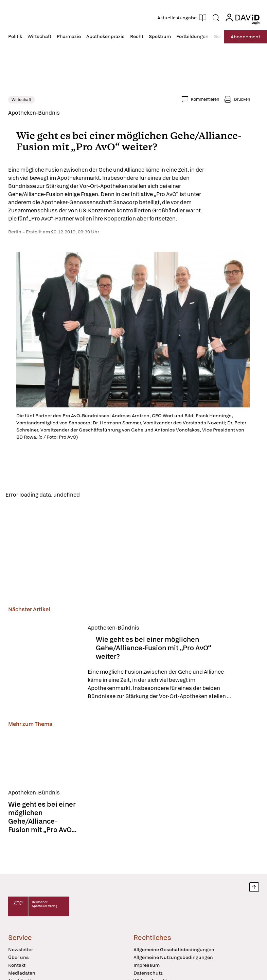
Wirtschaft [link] (21, 100)
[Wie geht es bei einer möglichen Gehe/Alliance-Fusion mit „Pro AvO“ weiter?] (44, 663)
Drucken (242, 99)
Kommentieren (205, 99)
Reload (94, 495)
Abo (244, 37)
